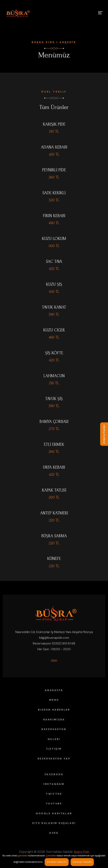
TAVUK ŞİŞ (54, 399)
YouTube (54, 804)
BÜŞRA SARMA (54, 536)
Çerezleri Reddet (82, 862)
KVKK (54, 833)
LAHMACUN (54, 376)
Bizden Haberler (54, 710)
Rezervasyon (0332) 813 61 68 (54, 643)
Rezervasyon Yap (54, 759)
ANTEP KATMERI (54, 513)
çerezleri (23, 856)
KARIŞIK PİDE (54, 124)
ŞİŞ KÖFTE (54, 353)
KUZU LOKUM (54, 239)
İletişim (54, 749)
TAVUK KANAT (54, 307)
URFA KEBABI (54, 467)
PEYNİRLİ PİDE (54, 170)
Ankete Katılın (104, 434)
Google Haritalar (54, 813)
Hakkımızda (54, 720)
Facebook (54, 774)
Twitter (54, 794)
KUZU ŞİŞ (54, 284)
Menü (54, 700)
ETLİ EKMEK (54, 444)
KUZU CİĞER (54, 330)
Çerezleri (51, 856)
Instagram (54, 784)
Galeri (54, 739)
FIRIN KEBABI (54, 216)
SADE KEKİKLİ (54, 193)
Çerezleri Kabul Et (57, 862)
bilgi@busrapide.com (54, 638)
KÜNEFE (54, 558)
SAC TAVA (54, 261)
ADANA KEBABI (54, 147)
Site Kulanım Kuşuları (54, 823)
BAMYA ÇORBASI (54, 421)
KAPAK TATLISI (54, 490)
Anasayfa (54, 690)
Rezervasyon (54, 729)
